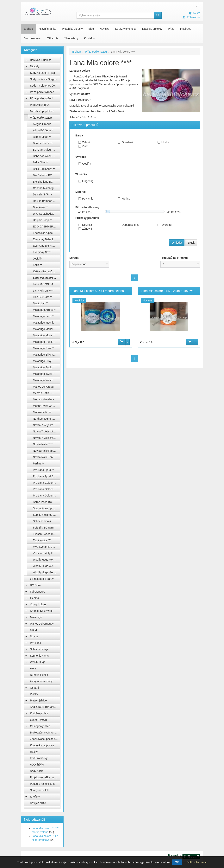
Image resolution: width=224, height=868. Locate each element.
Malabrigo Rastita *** (45, 342)
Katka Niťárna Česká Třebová (47, 271)
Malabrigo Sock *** (44, 367)
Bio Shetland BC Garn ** (47, 182)
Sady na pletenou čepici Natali (45, 86)
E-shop (28, 29)
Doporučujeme (129, 225)
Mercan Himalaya (44, 399)
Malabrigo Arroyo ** (45, 310)
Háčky (34, 752)
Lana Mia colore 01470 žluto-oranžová (167, 291)
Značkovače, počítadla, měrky (45, 739)
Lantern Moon (38, 720)
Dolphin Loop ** (42, 220)
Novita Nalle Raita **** (46, 451)
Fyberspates (37, 592)
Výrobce (81, 157)
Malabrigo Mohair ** (45, 329)
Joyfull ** (38, 259)
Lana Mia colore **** (46, 278)
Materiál (81, 192)
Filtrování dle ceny (87, 207)
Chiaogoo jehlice (40, 726)
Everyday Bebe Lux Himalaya (47, 239)
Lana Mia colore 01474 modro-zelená (98, 291)
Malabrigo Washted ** (46, 380)
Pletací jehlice (38, 700)
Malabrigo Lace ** (44, 316)
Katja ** (37, 265)
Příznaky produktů (87, 218)
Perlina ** (39, 464)
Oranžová (126, 142)
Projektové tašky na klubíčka (45, 777)
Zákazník (53, 38)
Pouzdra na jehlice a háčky (45, 784)
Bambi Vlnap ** (42, 137)
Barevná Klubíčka (41, 60)
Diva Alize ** (40, 207)
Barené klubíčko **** (45, 143)
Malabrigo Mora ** (44, 335)
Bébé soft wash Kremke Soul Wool (47, 156)
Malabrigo (36, 617)
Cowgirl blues (38, 604)
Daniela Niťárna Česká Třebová (47, 194)
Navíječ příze (38, 803)
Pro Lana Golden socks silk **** (47, 489)
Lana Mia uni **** (43, 291)
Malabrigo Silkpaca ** (46, 355)
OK (177, 862)
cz (197, 6)
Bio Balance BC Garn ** (47, 175)
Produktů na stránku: (174, 258)
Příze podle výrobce (42, 92)
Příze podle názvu (41, 118)
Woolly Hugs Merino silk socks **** (47, 560)
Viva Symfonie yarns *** (47, 547)
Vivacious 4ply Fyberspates (47, 553)
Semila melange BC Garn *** (47, 515)
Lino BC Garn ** (43, 297)
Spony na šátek (39, 790)
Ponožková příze (40, 105)
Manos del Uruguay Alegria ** (47, 387)
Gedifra (34, 598)
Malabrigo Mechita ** (45, 323)
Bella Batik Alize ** (44, 169)
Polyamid (86, 199)
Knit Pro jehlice (39, 713)
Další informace (197, 862)
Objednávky (71, 38)
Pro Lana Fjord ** (43, 470)
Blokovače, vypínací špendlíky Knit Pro (45, 733)
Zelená (84, 142)
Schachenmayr (39, 649)
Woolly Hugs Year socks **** (47, 572)
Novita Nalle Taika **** (46, 457)
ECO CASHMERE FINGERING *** (47, 227)
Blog (91, 29)
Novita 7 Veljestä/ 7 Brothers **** (47, 431)
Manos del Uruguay (42, 624)
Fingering (86, 181)
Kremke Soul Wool (41, 611)
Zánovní (85, 229)
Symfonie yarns (39, 656)
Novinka (85, 225)
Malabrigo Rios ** (43, 348)
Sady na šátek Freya (42, 73)
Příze (171, 29)
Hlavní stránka (47, 29)
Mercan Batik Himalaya (47, 393)
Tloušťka (81, 174)
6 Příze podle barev (42, 579)
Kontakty (89, 38)
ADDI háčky (37, 765)
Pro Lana (36, 643)
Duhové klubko (39, 675)
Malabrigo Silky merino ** (47, 361)
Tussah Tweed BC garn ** (47, 534)
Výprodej (165, 225)
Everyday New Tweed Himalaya (47, 252)
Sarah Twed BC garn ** (47, 502)
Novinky (105, 29)
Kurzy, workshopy (126, 29)
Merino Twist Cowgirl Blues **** (47, 406)
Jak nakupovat (33, 38)
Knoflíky (35, 797)
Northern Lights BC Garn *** (47, 419)
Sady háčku (37, 771)
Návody (35, 66)
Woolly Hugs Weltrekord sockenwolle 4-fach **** (47, 566)
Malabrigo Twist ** (44, 374)
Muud (33, 630)
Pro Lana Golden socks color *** (47, 483)
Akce (33, 668)
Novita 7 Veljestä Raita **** (47, 425)
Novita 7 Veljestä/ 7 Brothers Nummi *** (47, 438)
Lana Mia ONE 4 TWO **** (47, 284)
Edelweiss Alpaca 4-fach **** (47, 233)
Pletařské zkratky (72, 29)
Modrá (163, 142)
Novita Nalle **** (43, 444)
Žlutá (83, 146)
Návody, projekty (152, 29)
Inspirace (186, 29)
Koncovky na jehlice (42, 745)
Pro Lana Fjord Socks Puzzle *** (47, 476)
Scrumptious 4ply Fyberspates (47, 508)
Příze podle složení (42, 98)
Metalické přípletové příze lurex (45, 111)
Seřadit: (74, 258)
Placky (34, 694)
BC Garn (35, 585)
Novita (34, 636)
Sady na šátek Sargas (43, 79)
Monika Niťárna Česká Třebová (47, 412)
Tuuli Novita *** (42, 540)
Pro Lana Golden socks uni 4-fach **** (47, 496)
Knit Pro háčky (39, 758)
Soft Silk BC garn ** (45, 528)
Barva (79, 135)
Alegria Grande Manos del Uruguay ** (47, 124)
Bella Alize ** (41, 162)
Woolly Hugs (38, 662)
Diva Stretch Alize (44, 214)
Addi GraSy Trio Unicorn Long (45, 707)
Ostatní (34, 688)
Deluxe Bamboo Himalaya (47, 201)
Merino (124, 199)
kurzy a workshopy (41, 681)
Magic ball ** (40, 303)
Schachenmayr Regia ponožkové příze (47, 521)
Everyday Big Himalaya (47, 246)
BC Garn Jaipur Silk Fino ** (47, 150)
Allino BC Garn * (43, 130)
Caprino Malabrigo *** (46, 188)
